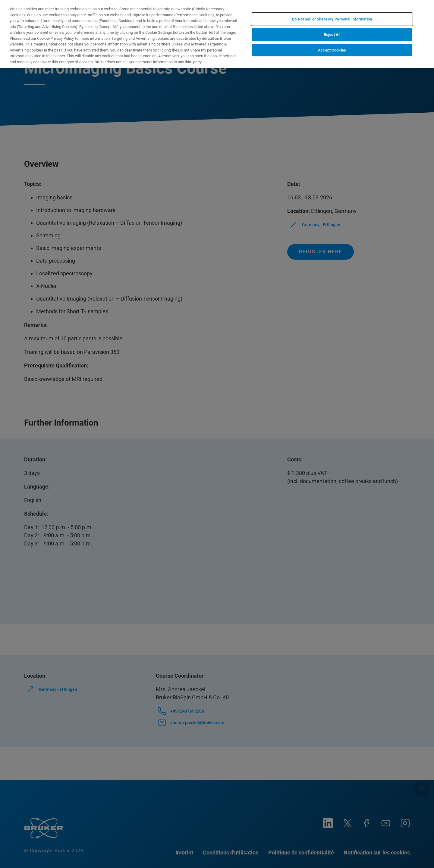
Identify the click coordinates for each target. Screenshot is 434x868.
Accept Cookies (332, 50)
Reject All (332, 34)
